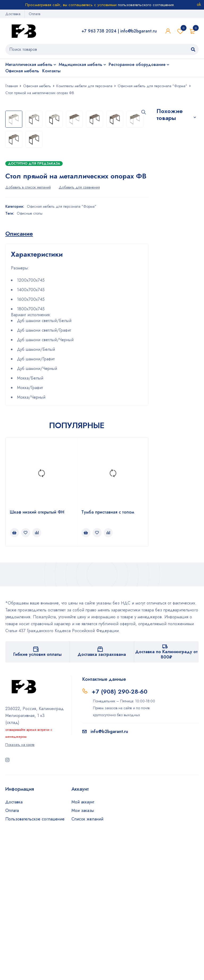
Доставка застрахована (102, 798)
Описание (19, 377)
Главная (12, 86)
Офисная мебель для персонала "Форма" (152, 86)
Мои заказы (83, 954)
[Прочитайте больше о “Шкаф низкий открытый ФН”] (14, 676)
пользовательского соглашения (146, 5)
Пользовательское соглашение (35, 962)
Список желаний (180, 31)
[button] (144, 112)
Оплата (35, 14)
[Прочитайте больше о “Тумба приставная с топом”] (86, 676)
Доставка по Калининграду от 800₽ (166, 798)
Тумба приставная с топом (108, 655)
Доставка (13, 14)
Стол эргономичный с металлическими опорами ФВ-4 (176, 182)
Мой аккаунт (83, 945)
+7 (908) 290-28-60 (120, 835)
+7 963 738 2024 (99, 31)
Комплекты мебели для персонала (84, 86)
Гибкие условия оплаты (37, 798)
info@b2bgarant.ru (139, 31)
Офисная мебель (37, 86)
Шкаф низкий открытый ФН (37, 655)
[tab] (19, 377)
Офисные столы (30, 357)
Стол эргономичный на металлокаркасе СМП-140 (177, 258)
